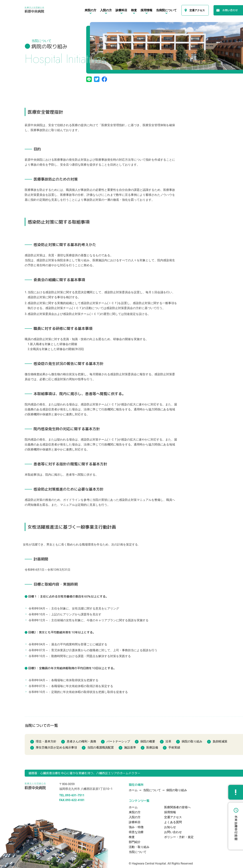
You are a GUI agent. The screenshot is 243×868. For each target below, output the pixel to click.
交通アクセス (197, 10)
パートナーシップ (118, 741)
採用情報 (170, 812)
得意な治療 (136, 832)
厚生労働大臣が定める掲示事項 (56, 747)
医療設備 (152, 747)
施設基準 (130, 747)
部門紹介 (135, 842)
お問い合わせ (230, 10)
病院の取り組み (192, 741)
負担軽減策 (220, 741)
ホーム (133, 807)
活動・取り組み (139, 847)
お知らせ (170, 827)
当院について (152, 790)
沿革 (168, 741)
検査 (132, 837)
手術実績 (174, 747)
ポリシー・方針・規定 (179, 837)
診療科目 (135, 822)
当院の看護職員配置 (101, 747)
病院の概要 (148, 741)
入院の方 (135, 817)
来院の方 (135, 812)
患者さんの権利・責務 (81, 741)
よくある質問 (173, 822)
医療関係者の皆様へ (177, 807)
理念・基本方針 (46, 741)
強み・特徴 (136, 827)
